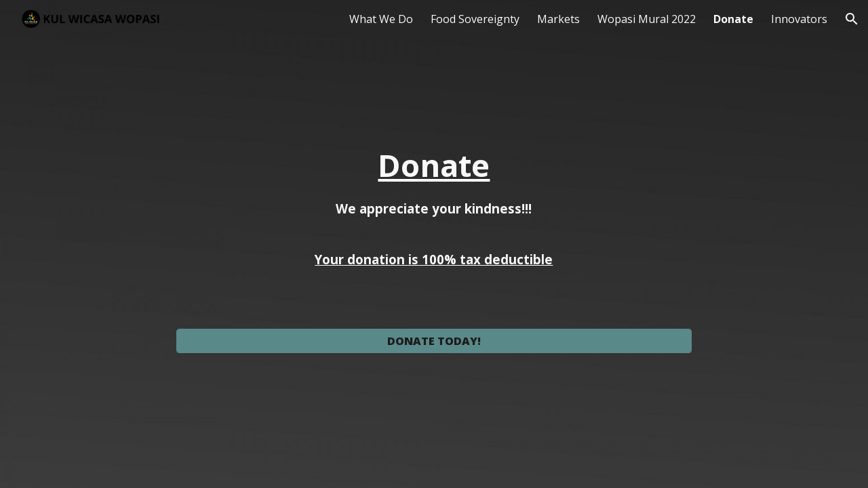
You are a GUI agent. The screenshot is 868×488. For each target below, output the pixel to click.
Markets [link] (558, 19)
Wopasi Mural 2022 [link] (647, 19)
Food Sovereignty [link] (475, 19)
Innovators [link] (799, 19)
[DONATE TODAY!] (434, 341)
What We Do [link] (381, 19)
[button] (852, 19)
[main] (434, 232)
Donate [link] (733, 19)
